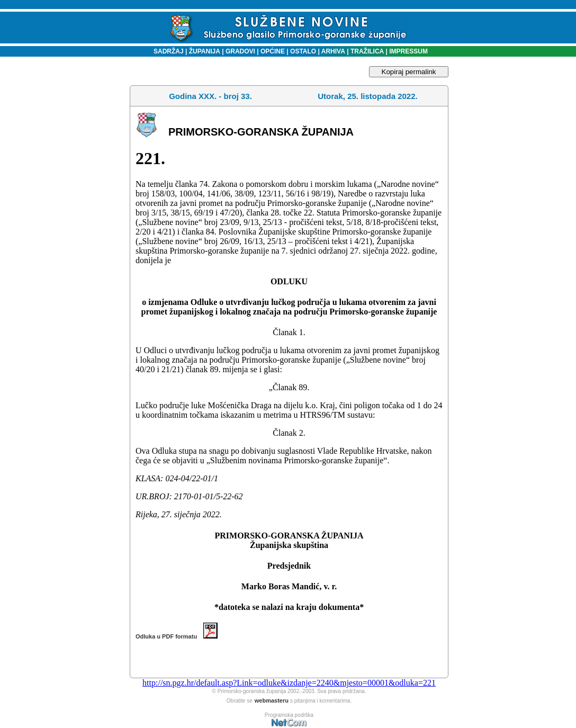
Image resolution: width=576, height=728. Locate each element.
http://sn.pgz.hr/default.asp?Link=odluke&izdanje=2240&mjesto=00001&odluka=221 (289, 683)
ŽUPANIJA (205, 51)
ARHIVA (332, 51)
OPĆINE (273, 51)
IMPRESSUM (408, 51)
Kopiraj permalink (409, 72)
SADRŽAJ (166, 51)
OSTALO (303, 51)
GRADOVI (240, 51)
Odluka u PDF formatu (177, 636)
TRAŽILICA (367, 51)
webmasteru (272, 700)
